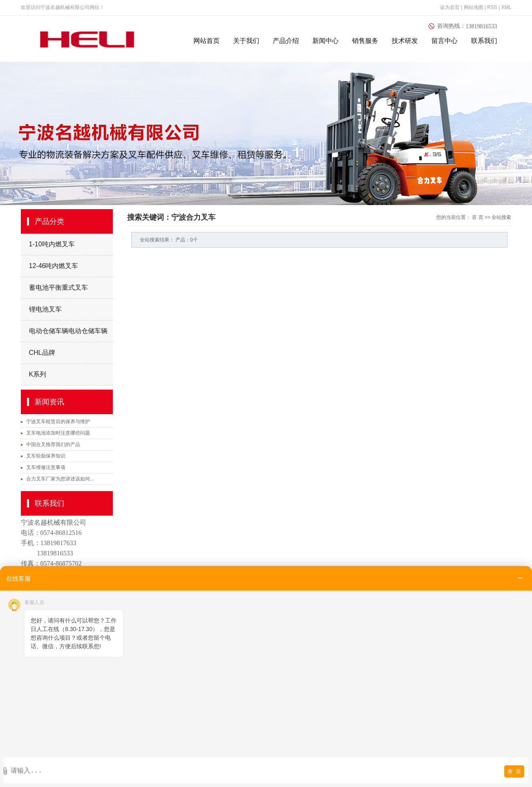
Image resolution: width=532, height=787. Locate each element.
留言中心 (444, 41)
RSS (492, 7)
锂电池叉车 (45, 309)
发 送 (514, 771)
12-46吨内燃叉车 (54, 266)
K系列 (38, 374)
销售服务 (365, 41)
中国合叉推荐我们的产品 (53, 444)
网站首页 (207, 41)
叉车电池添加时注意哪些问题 (58, 433)
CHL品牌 (42, 353)
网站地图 (474, 7)
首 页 (477, 217)
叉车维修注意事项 (46, 467)
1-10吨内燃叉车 (52, 244)
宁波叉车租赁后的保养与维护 (58, 422)
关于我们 (246, 41)
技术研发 (405, 41)
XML (506, 7)
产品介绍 (286, 41)
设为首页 (450, 7)
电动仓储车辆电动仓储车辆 (68, 331)
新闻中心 (325, 41)
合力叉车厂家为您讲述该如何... (60, 479)
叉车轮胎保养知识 (46, 456)
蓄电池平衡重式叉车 (58, 288)
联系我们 (484, 41)
